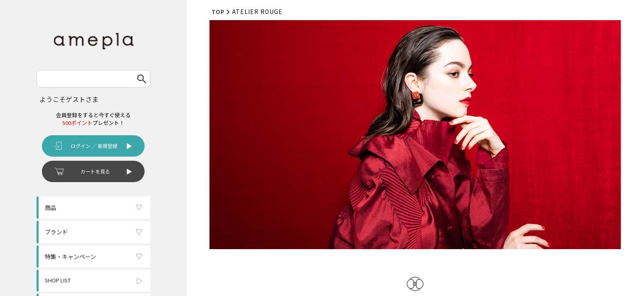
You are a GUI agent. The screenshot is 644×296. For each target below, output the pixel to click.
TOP (218, 12)
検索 (142, 79)
